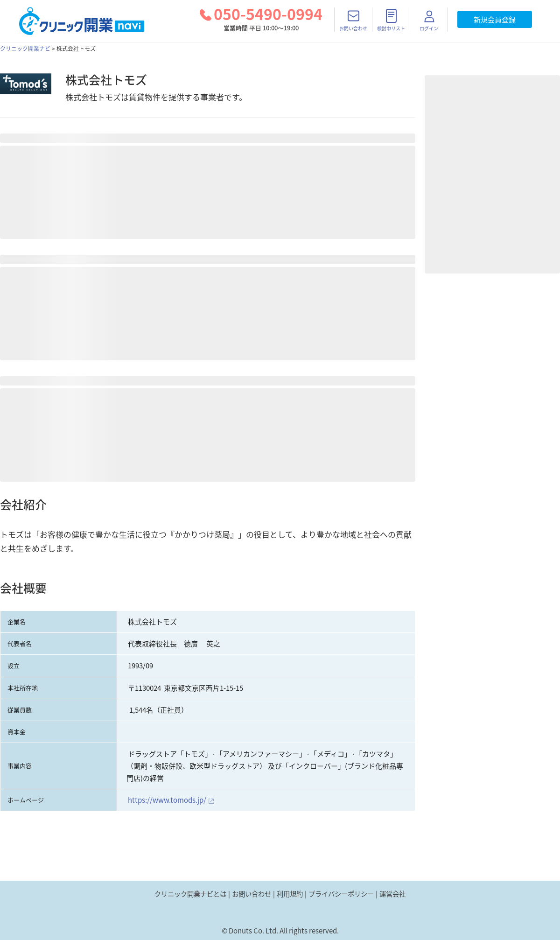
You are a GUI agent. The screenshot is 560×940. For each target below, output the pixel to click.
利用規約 (290, 894)
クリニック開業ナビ (25, 49)
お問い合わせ (252, 894)
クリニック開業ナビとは (190, 894)
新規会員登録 (495, 20)
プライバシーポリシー (341, 894)
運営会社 (392, 894)
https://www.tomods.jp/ (167, 800)
